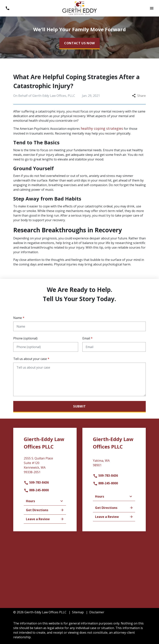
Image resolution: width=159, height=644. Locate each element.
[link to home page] (79, 8)
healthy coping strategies (102, 128)
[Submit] (79, 407)
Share (139, 96)
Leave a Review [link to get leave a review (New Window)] (45, 519)
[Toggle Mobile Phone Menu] (7, 8)
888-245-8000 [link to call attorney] (36, 490)
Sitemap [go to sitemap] (78, 612)
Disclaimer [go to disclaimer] (97, 612)
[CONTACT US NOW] (79, 44)
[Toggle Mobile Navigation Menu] (152, 8)
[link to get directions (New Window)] (45, 467)
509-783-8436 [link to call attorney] (36, 482)
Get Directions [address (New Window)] (45, 510)
